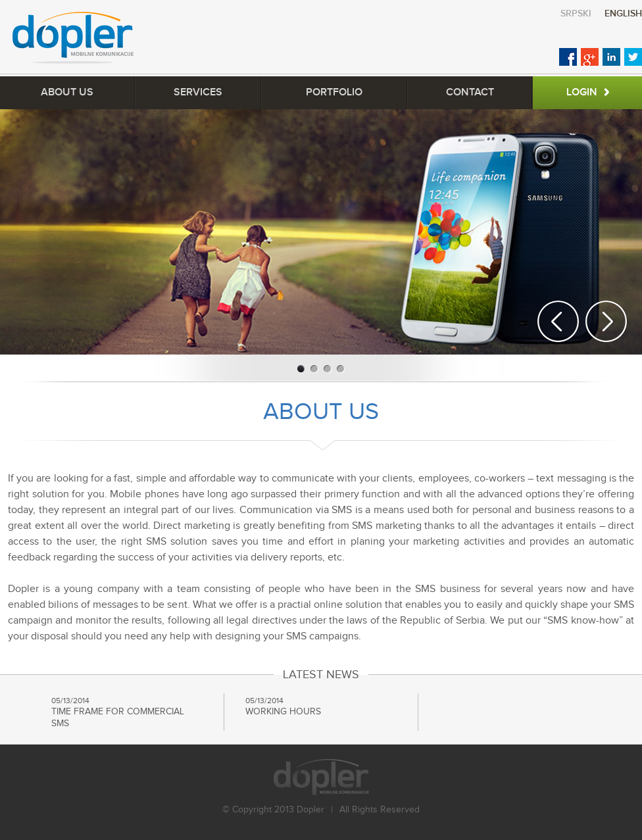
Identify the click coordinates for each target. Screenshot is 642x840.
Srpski (576, 13)
